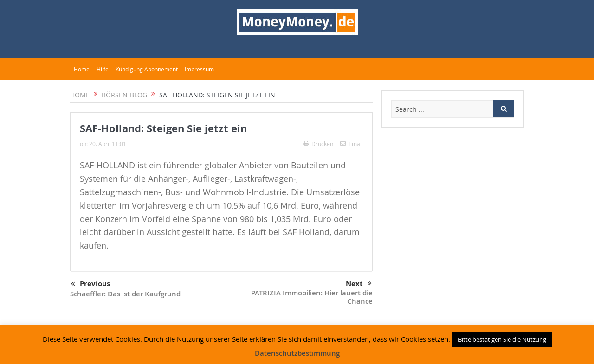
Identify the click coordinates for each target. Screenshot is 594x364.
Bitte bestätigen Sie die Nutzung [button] (502, 339)
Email (352, 144)
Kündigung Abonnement (147, 69)
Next (359, 284)
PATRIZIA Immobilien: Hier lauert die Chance (312, 297)
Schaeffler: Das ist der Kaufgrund (125, 294)
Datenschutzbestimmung (297, 353)
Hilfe (103, 69)
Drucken (318, 144)
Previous (90, 284)
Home (82, 69)
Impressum (199, 69)
